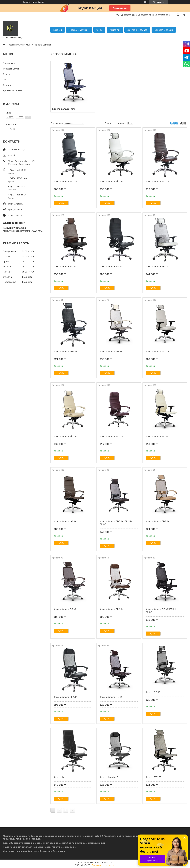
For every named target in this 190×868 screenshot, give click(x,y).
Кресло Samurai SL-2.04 (65, 351)
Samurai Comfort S (109, 777)
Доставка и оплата (137, 30)
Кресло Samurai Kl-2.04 (111, 181)
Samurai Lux (60, 777)
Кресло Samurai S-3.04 (111, 697)
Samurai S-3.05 (153, 692)
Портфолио (9, 63)
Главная (58, 30)
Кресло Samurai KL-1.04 (157, 181)
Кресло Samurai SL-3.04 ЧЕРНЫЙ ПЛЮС (116, 523)
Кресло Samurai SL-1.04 (111, 609)
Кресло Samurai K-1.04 (111, 266)
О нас (99, 30)
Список (183, 123)
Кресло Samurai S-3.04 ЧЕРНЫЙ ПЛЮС (161, 611)
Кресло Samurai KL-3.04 (65, 181)
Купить (61, 203)
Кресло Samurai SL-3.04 (157, 266)
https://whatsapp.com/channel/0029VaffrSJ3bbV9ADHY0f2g (23, 231)
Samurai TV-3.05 (153, 777)
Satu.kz (108, 862)
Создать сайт (29, 2)
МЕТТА (29, 45)
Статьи (7, 74)
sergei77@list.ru (16, 204)
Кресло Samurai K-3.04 (65, 266)
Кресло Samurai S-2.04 (111, 351)
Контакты (115, 30)
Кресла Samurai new (64, 109)
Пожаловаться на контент (103, 865)
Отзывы (7, 85)
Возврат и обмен (164, 30)
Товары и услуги (78, 30)
